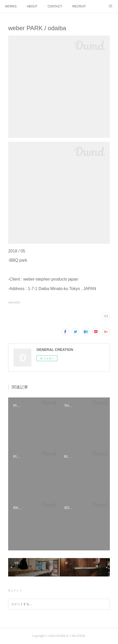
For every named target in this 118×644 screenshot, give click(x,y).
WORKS (11, 6)
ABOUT (32, 6)
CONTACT (55, 6)
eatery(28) (14, 302)
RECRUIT (79, 6)
